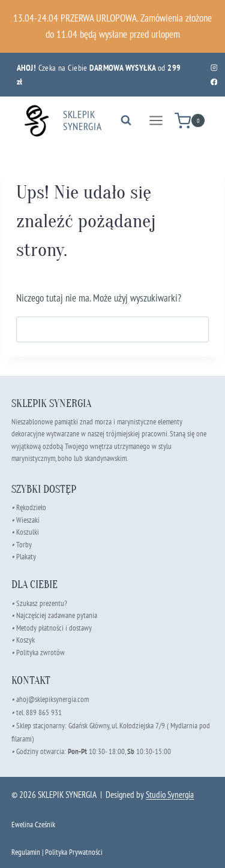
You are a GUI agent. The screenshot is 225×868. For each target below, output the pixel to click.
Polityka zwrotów (40, 652)
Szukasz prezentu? (42, 603)
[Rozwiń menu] (156, 121)
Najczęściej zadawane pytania (54, 615)
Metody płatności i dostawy (54, 628)
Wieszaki (25, 520)
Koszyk (25, 640)
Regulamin (26, 852)
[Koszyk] (190, 121)
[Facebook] (214, 82)
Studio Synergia (170, 795)
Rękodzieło (31, 507)
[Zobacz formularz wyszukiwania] (126, 120)
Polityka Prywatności (74, 852)
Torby (24, 545)
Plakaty (26, 557)
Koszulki (28, 532)
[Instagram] (214, 67)
